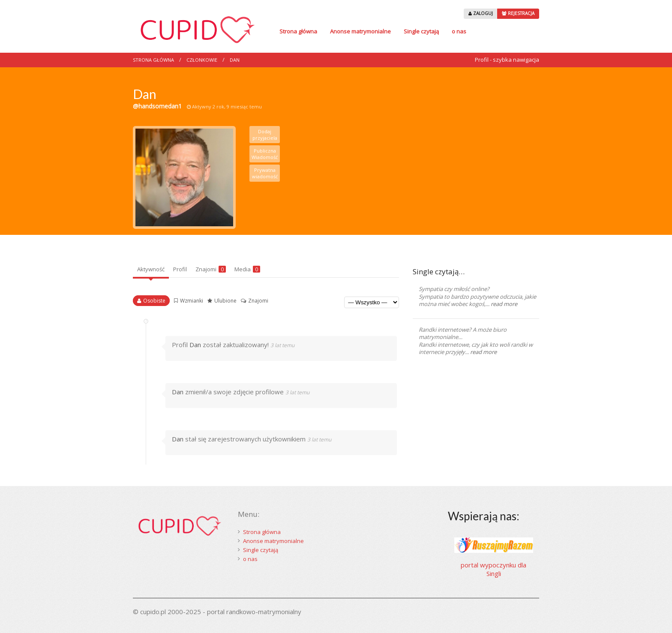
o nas (459, 31)
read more (504, 304)
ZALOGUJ (481, 13)
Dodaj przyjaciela (265, 135)
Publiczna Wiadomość (265, 154)
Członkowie (202, 60)
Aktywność (151, 269)
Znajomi (211, 269)
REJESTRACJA (518, 13)
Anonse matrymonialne (360, 31)
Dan (235, 60)
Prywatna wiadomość (265, 173)
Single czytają (421, 31)
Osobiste (154, 301)
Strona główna (298, 31)
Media (247, 269)
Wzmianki (192, 301)
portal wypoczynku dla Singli (493, 569)
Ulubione (225, 301)
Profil (180, 269)
